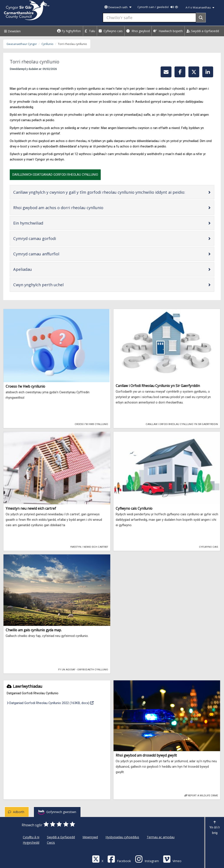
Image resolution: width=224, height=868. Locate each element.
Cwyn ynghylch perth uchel (52, 285)
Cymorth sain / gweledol (158, 7)
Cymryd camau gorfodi (48, 238)
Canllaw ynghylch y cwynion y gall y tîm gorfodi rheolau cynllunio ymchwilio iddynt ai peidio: (110, 192)
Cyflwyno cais (111, 31)
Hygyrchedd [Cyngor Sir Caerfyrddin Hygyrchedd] (31, 842)
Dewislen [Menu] (12, 31)
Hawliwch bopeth (168, 31)
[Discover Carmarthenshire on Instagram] (147, 859)
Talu (90, 31)
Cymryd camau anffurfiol (50, 254)
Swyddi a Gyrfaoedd (203, 31)
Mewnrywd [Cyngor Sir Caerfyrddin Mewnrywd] (90, 837)
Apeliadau (36, 269)
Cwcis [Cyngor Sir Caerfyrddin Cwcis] (51, 842)
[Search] (201, 18)
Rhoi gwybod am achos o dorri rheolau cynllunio (72, 207)
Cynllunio (47, 44)
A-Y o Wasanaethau (200, 7)
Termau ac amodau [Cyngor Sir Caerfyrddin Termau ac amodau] (161, 837)
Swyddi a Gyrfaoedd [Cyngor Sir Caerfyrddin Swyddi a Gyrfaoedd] (61, 837)
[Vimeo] (172, 859)
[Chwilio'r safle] (149, 18)
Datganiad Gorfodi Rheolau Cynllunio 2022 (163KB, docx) (50, 703)
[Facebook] (119, 859)
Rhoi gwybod (138, 31)
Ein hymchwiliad (42, 223)
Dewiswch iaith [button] (118, 7)
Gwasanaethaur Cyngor (22, 44)
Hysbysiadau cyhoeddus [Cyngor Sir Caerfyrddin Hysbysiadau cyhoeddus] (122, 837)
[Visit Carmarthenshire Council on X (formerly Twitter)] (98, 859)
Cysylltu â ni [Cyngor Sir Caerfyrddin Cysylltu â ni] (31, 837)
